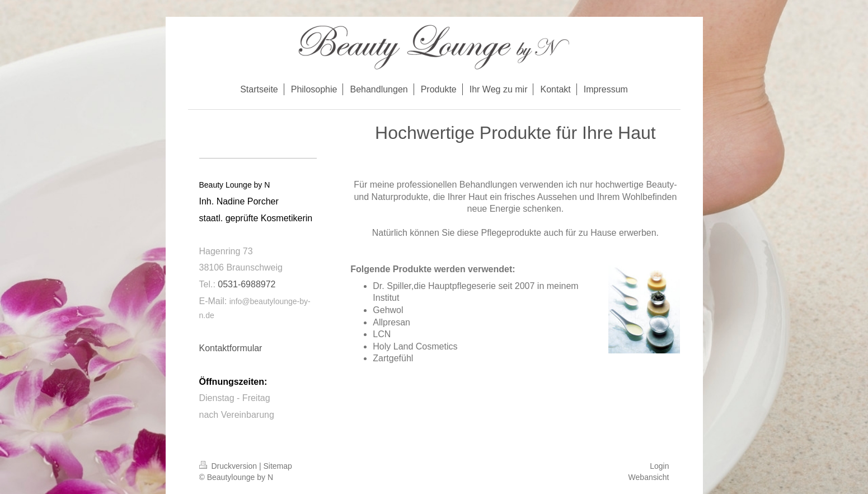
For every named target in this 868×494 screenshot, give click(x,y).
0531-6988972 (247, 284)
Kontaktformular (231, 348)
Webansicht (649, 477)
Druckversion (229, 466)
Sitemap (278, 466)
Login (659, 466)
